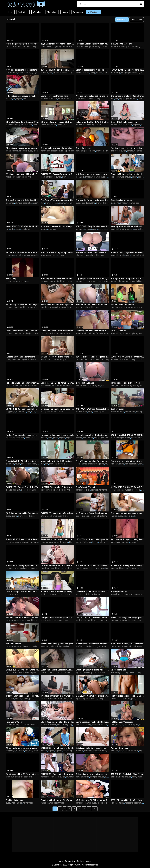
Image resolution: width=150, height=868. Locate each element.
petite (92, 46)
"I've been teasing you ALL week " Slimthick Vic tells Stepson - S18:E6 (23, 174)
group (17, 777)
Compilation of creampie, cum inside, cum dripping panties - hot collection (58, 618)
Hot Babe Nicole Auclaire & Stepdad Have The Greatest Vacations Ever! (23, 252)
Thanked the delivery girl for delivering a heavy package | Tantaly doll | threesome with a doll (127, 148)
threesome (98, 359)
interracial (88, 359)
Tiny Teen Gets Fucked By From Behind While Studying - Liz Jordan (92, 44)
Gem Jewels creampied (122, 200)
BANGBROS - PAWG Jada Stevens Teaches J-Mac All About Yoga (92, 252)
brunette (114, 46)
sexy (43, 255)
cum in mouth (117, 646)
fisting (97, 99)
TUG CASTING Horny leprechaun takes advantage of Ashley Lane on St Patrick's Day (23, 565)
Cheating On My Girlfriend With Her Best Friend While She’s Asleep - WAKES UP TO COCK (92, 670)
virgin (143, 490)
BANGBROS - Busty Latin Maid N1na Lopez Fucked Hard (127, 774)
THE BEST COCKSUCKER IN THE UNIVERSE (23, 618)
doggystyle (126, 73)
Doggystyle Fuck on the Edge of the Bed (92, 200)
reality (101, 229)
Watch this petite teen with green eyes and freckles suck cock (58, 592)
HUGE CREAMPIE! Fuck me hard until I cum (127, 70)
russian (48, 359)
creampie (80, 177)
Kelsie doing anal (119, 670)
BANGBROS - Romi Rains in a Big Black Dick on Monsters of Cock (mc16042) (58, 748)
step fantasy (97, 333)
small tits (32, 359)
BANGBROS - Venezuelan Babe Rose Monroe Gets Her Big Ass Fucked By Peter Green (58, 513)
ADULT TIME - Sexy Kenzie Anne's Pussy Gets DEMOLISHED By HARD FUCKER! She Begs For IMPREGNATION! (92, 226)
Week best (38, 12)
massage (139, 594)
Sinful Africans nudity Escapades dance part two (58, 252)
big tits (95, 125)
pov (13, 177)
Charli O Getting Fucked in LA (124, 122)
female (99, 73)
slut (86, 99)
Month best (52, 12)
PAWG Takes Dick (118, 331)
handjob (15, 542)
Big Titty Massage (119, 592)
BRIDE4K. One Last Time (121, 44)
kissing (95, 542)
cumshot (80, 46)
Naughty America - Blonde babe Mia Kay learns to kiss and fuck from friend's (127, 226)
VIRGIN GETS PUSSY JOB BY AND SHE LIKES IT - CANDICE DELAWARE (127, 487)
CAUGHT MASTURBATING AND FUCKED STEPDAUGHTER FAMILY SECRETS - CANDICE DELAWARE (127, 435)
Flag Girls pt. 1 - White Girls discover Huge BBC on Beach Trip (23, 461)
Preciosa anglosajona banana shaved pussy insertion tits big (127, 513)
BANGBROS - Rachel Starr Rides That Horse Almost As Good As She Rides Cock (23, 487)
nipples (108, 229)
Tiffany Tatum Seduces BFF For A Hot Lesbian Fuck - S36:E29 (23, 696)
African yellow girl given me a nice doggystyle (23, 748)
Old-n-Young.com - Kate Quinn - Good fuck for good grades (58, 565)
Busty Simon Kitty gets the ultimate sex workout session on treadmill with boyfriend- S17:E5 (92, 644)
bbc (29, 412)
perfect (59, 620)
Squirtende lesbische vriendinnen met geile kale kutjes (92, 70)
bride (143, 46)
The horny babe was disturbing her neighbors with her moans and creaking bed (58, 148)
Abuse (89, 861)
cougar (141, 177)
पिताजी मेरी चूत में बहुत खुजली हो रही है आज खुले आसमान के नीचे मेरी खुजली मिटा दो (23, 44)
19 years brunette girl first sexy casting (58, 70)
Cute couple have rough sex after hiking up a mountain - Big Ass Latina (58, 331)
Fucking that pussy (14, 800)
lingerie (48, 620)
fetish (82, 516)
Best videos (23, 12)
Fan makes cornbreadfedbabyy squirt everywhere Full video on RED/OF (92, 435)
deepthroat (56, 151)
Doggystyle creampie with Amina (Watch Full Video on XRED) (92, 279)
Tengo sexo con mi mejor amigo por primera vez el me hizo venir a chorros (127, 461)
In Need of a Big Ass (85, 383)
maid (140, 777)
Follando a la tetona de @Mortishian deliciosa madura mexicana (23, 383)
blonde (114, 177)
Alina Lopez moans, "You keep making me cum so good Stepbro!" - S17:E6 (127, 644)
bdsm (91, 99)
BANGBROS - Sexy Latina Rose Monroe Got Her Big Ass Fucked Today (58, 774)
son (112, 620)
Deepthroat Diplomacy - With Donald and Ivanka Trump (58, 800)
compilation (141, 359)
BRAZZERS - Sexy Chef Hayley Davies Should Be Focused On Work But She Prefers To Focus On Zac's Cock (92, 696)
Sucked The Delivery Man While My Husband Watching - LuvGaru (127, 565)
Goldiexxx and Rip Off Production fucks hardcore (23, 774)
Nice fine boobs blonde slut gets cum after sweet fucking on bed (58, 305)
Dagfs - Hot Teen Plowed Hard (54, 96)
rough (18, 464)
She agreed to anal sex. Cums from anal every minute (127, 96)
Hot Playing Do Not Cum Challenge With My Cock (23, 305)
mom (144, 620)
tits (100, 125)
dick (86, 333)
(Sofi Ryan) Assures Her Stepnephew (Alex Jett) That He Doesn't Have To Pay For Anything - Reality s (23, 513)
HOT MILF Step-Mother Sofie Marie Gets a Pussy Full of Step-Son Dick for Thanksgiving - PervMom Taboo (58, 487)
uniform (103, 516)
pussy (34, 46)
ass (51, 73)
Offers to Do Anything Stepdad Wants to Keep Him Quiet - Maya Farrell (23, 122)
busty (60, 516)
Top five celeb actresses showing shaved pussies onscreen (127, 696)
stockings (10, 203)
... (89, 809)
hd (14, 99)
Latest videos (136, 20)
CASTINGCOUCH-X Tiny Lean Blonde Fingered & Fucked (92, 618)
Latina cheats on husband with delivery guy (92, 722)
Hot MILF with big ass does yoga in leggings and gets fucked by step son (127, 618)
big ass (72, 73)
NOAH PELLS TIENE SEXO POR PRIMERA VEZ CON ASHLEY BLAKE (23, 226)
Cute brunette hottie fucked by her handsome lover (92, 748)
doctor (55, 203)
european (115, 359)
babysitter (35, 255)
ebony (99, 281)
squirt (127, 359)
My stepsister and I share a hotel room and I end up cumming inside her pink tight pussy (58, 409)
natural (72, 203)
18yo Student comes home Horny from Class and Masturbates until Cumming (58, 44)
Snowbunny (11, 279)
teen (43, 46)
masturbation (137, 438)
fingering (57, 46)
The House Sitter (13, 644)
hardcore (10, 46)
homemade (124, 281)
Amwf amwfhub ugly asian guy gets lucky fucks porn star (58, 644)
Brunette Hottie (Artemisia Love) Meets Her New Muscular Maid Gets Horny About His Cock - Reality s (92, 565)
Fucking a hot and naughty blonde (21, 357)
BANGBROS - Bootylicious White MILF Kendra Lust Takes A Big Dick (23, 670)
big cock (137, 125)
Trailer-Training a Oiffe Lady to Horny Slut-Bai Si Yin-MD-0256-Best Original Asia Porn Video (23, 200)
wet (122, 359)
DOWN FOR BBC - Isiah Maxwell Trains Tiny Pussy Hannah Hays (23, 409)
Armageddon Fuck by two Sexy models (127, 279)
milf (43, 203)
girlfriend (143, 73)
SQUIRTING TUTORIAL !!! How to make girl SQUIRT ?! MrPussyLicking (127, 357)
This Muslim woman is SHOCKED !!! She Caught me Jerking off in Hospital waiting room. (58, 696)
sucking (79, 438)
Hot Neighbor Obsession (122, 722)
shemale (23, 151)
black (38, 412)
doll (112, 151)
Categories (78, 12)
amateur (26, 46)
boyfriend (80, 646)
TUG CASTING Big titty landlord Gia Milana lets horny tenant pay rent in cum (23, 539)
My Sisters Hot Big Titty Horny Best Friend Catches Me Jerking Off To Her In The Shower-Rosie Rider (58, 357)
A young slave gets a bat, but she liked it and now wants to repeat (92, 96)
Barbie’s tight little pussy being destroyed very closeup (127, 539)
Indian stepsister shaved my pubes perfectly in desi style (23, 96)
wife (12, 229)
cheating (136, 46)
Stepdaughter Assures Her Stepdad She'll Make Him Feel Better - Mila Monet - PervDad (58, 279)
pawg (69, 751)
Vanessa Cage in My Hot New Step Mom (58, 461)
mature (121, 177)
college (67, 672)
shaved (49, 46)
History (65, 12)
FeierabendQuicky (14, 722)
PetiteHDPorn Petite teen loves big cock (58, 539)
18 (77, 359)
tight (105, 73)
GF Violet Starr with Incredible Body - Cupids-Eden (58, 122)
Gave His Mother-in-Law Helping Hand (127, 174)
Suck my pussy (117, 409)
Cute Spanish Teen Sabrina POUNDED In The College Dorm (58, 670)
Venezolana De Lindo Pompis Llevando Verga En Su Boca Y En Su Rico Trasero (58, 383)
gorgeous (36, 73)
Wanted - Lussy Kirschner (122, 305)
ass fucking (88, 438)
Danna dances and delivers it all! (125, 383)
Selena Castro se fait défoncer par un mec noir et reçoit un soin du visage (92, 774)
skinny (128, 438)
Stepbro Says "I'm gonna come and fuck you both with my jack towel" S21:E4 (127, 252)
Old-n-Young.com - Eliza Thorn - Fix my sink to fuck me (58, 722)
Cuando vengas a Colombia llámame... (23, 592)
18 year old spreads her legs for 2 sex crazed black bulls (92, 357)
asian (36, 203)
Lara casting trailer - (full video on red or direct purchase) (23, 331)
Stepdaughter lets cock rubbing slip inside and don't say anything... (92, 331)
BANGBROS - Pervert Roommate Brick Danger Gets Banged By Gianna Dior (58, 174)
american (129, 229)
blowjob (99, 46)
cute (50, 672)
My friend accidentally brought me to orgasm (23, 70)
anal (112, 99)
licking (64, 151)
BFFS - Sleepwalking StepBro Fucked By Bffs (127, 800)
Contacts (81, 861)
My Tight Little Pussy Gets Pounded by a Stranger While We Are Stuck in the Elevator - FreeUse (92, 513)
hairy (50, 438)
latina (54, 125)
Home (10, 12)
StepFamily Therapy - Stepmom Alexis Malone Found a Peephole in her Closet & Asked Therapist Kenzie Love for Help (58, 200)
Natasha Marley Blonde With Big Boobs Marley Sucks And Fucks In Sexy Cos (92, 122)
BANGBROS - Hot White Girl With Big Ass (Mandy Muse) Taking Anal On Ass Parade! (92, 305)
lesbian (79, 73)
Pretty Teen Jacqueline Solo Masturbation (92, 461)
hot (7, 73)
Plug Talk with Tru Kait (86, 487)
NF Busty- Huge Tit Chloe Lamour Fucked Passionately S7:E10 (92, 800)
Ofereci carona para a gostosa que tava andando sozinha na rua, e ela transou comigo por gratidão (23, 148)
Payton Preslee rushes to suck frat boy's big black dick (23, 435)
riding (118, 73)
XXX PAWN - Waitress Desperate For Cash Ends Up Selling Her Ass (92, 409)
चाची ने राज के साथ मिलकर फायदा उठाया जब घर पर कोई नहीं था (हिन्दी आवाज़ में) (92, 174)
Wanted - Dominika (119, 748)
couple (24, 229)
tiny (54, 672)
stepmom (63, 203)
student (65, 46)
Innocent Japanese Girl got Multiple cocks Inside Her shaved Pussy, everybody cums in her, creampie (58, 226)
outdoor (18, 46)
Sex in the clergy (83, 148)
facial (43, 125)
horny (43, 151)
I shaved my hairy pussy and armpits (57, 435)
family (28, 73)
